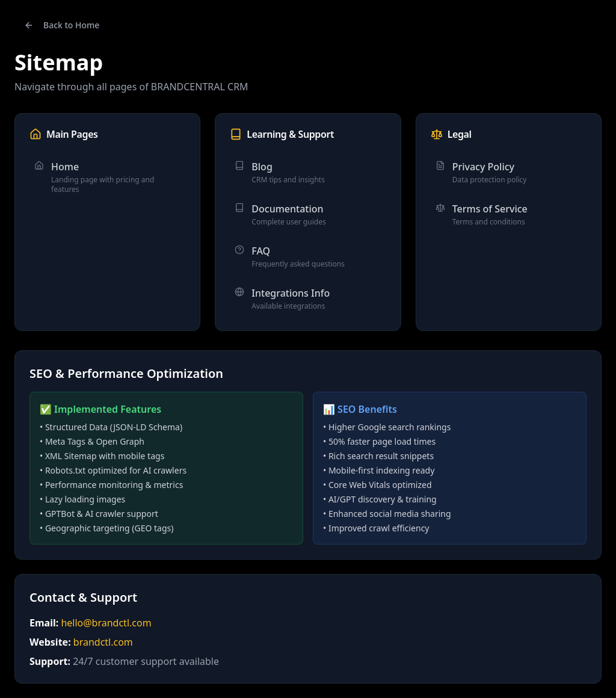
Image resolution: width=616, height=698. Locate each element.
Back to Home (62, 25)
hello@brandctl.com (106, 623)
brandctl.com (103, 642)
